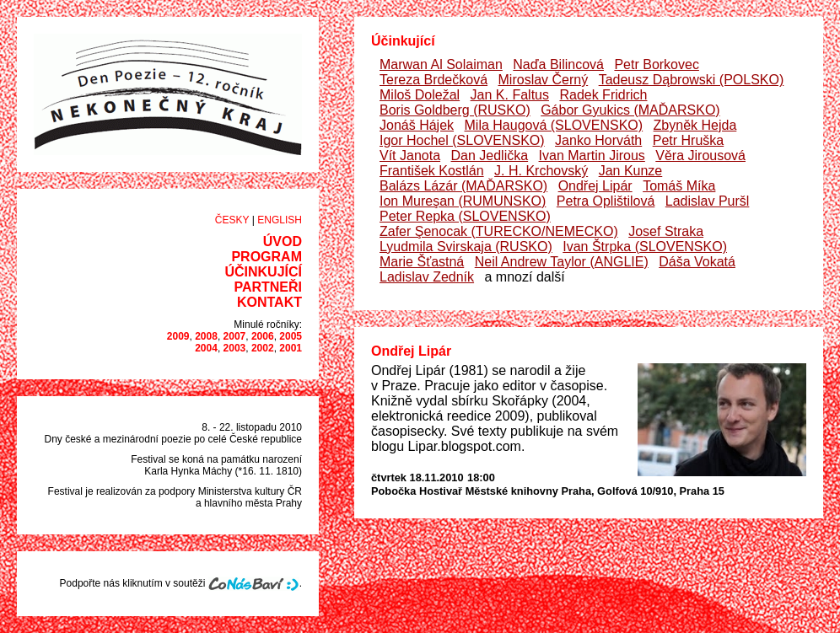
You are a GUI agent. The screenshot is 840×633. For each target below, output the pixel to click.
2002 (263, 348)
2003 (235, 348)
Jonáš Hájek (417, 125)
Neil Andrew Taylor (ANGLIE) (562, 262)
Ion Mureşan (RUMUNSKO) (463, 201)
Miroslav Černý (544, 80)
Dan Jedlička (490, 156)
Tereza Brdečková (433, 80)
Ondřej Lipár (595, 186)
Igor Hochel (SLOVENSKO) (462, 140)
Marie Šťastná (422, 262)
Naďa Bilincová (558, 64)
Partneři (268, 287)
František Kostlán (432, 171)
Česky (232, 220)
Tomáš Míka (679, 186)
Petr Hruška (688, 140)
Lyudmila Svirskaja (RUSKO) (466, 247)
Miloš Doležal (420, 95)
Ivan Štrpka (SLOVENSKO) (645, 247)
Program (267, 257)
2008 (206, 336)
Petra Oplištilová (606, 201)
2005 (291, 336)
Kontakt (269, 302)
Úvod (283, 241)
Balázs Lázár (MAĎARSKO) (463, 186)
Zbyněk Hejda (695, 125)
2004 (206, 348)
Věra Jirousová (700, 156)
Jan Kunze (631, 171)
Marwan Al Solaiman (441, 64)
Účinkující (263, 272)
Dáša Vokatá (697, 262)
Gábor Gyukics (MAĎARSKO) (630, 110)
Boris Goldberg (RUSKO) (455, 110)
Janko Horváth (598, 140)
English (280, 220)
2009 (178, 336)
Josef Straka (666, 231)
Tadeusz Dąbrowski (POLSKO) (692, 80)
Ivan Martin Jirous (592, 156)
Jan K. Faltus (510, 95)
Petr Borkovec (656, 64)
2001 (291, 348)
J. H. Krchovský (541, 171)
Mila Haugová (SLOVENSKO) (554, 125)
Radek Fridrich (603, 95)
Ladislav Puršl (708, 201)
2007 (235, 336)
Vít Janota (410, 156)
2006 (263, 336)
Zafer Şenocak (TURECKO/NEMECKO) (499, 231)
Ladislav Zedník (427, 277)
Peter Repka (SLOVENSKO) (465, 216)
